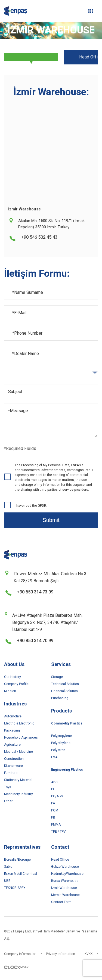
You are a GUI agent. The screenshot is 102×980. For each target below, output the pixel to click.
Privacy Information (61, 954)
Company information (20, 954)
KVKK (89, 954)
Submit (51, 520)
